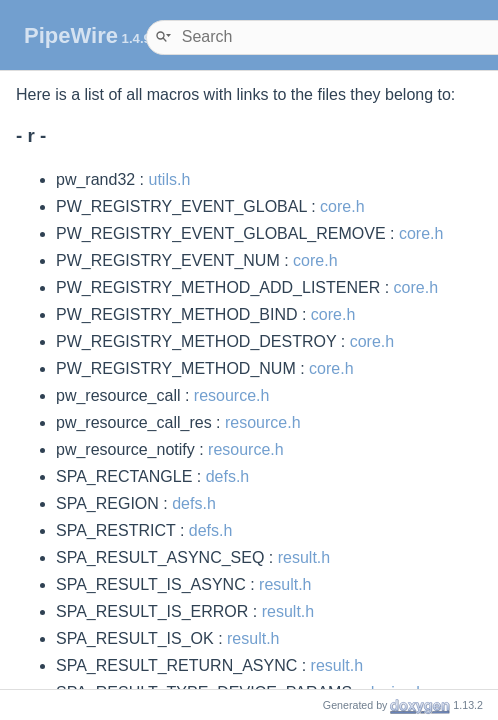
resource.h (232, 395)
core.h (342, 206)
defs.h (228, 476)
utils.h (170, 179)
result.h (304, 557)
